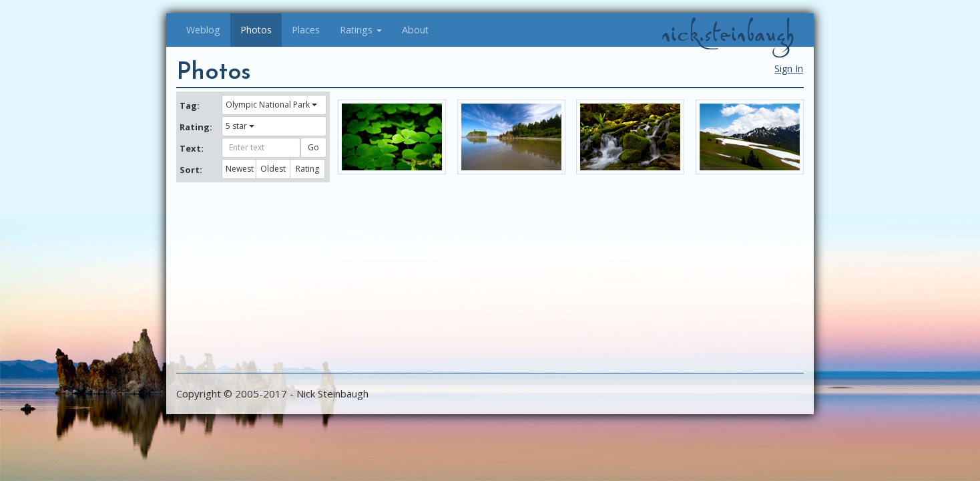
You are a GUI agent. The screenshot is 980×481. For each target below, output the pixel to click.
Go (313, 147)
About (415, 30)
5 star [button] (240, 126)
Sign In (789, 68)
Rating (307, 169)
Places (306, 30)
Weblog (203, 30)
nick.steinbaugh (728, 34)
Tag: (190, 106)
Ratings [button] (361, 30)
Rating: (196, 127)
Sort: (191, 170)
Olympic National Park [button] (271, 105)
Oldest (273, 169)
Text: (192, 148)
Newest (240, 169)
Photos (256, 30)
